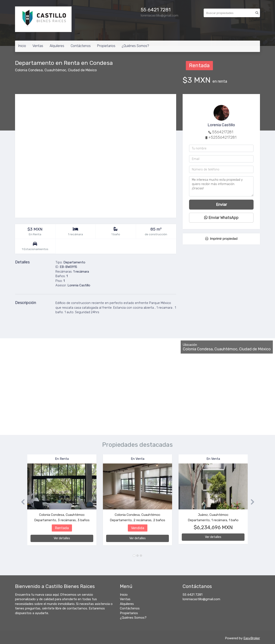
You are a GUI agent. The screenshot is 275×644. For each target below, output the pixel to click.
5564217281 (223, 132)
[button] (21, 502)
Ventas (38, 46)
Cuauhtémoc (55, 70)
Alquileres (57, 46)
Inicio (22, 46)
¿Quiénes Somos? (135, 46)
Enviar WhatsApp (221, 218)
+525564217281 (222, 137)
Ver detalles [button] (62, 538)
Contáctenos (81, 46)
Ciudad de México (82, 70)
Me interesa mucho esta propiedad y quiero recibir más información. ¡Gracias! (221, 186)
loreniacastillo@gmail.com (201, 599)
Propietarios (106, 46)
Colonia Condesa (29, 70)
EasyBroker (252, 638)
